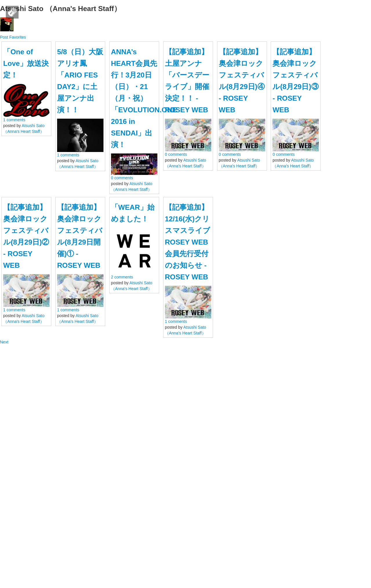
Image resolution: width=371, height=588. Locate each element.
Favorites (18, 37)
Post (5, 37)
